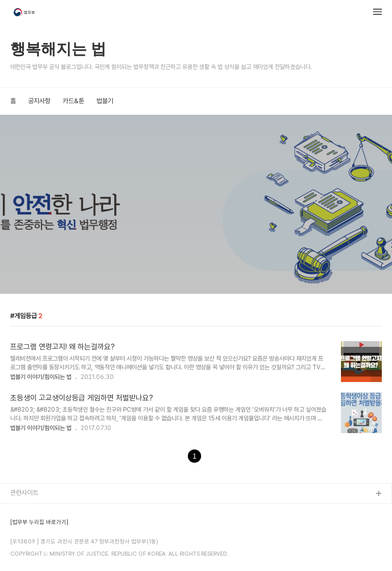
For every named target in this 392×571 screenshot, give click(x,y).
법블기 (105, 101)
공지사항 (39, 101)
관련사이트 (24, 493)
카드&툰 (73, 101)
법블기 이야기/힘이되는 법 (41, 377)
